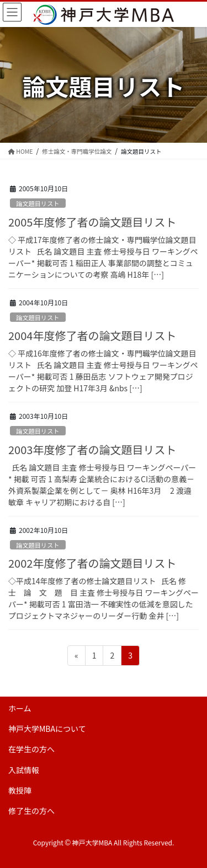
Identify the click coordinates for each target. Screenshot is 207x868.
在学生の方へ (31, 749)
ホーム (20, 708)
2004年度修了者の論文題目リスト (92, 335)
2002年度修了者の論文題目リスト (92, 563)
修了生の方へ (31, 811)
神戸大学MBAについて (47, 729)
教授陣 (20, 790)
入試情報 (24, 770)
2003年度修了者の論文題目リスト (92, 449)
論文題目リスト (38, 203)
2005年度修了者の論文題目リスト (92, 222)
